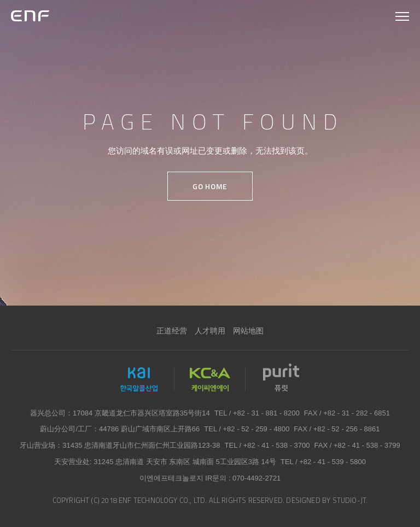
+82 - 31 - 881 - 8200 (266, 413)
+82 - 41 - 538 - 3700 (277, 445)
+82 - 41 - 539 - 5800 (332, 462)
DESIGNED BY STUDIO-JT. (327, 500)
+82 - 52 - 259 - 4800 (256, 429)
